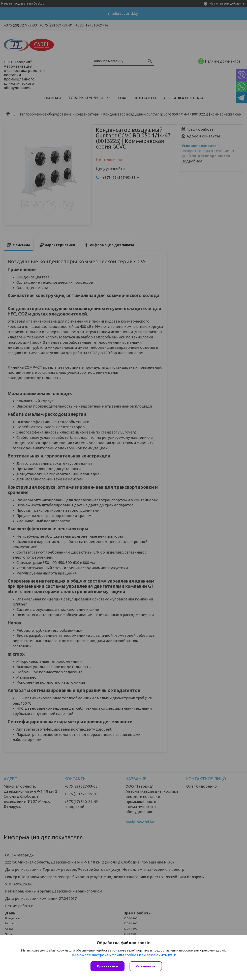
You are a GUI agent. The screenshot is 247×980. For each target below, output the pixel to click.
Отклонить (146, 966)
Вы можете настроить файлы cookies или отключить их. (122, 955)
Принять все (107, 966)
